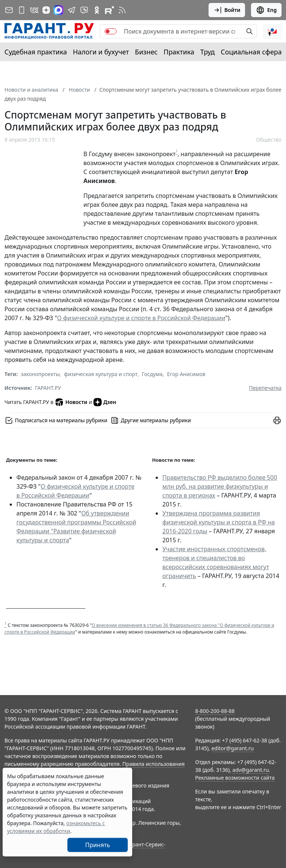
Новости (71, 402)
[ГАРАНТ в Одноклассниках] (97, 10)
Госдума (152, 374)
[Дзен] (46, 10)
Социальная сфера (251, 52)
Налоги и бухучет (101, 52)
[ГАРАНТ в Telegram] (71, 10)
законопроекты (40, 374)
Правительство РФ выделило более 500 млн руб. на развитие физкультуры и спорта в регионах (220, 486)
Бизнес (146, 52)
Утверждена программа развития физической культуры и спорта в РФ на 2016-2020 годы (219, 522)
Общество (269, 140)
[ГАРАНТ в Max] (58, 10)
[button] (272, 31)
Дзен (105, 402)
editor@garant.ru (233, 748)
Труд (208, 52)
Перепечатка (265, 388)
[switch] (111, 31)
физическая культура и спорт (101, 374)
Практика (179, 52)
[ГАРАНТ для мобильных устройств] (22, 10)
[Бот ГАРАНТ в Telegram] (84, 10)
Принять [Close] (98, 845)
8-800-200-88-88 (215, 711)
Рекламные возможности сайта (235, 778)
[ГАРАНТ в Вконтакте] (34, 10)
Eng (266, 10)
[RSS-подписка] (122, 10)
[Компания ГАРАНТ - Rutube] (109, 10)
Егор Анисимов (186, 374)
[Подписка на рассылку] (9, 10)
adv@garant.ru (251, 770)
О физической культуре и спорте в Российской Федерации (141, 318)
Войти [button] (227, 10)
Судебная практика (36, 52)
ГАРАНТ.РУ (48, 388)
